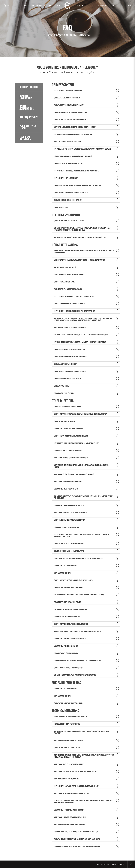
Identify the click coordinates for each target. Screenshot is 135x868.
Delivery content (29, 87)
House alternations (27, 107)
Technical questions (25, 138)
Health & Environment (26, 97)
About (92, 6)
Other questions (29, 117)
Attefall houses (39, 6)
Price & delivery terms (28, 127)
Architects (105, 864)
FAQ (98, 864)
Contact (112, 6)
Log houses (102, 6)
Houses (27, 6)
